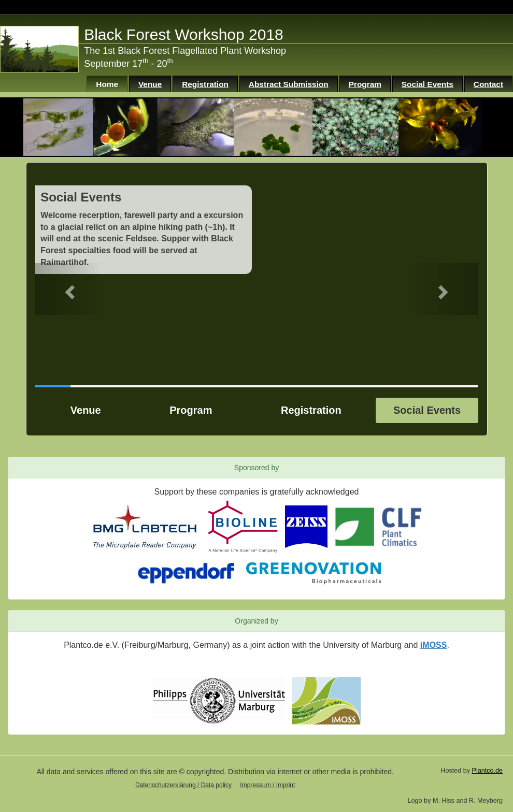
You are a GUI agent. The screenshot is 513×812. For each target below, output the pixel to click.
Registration (205, 84)
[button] (68, 289)
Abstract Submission (289, 84)
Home (107, 84)
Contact (488, 84)
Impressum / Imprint (267, 785)
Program (365, 84)
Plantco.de (487, 771)
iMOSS (434, 645)
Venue (150, 84)
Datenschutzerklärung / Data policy (183, 785)
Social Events (427, 84)
